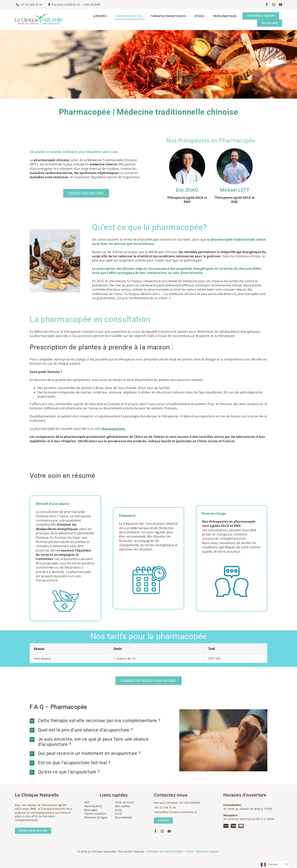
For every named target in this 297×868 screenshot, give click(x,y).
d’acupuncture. (113, 429)
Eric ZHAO (187, 190)
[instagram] (274, 5)
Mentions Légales (208, 851)
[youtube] (281, 5)
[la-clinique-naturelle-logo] (39, 16)
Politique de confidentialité (165, 851)
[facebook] (267, 5)
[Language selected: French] (274, 864)
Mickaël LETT (235, 190)
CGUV (190, 851)
